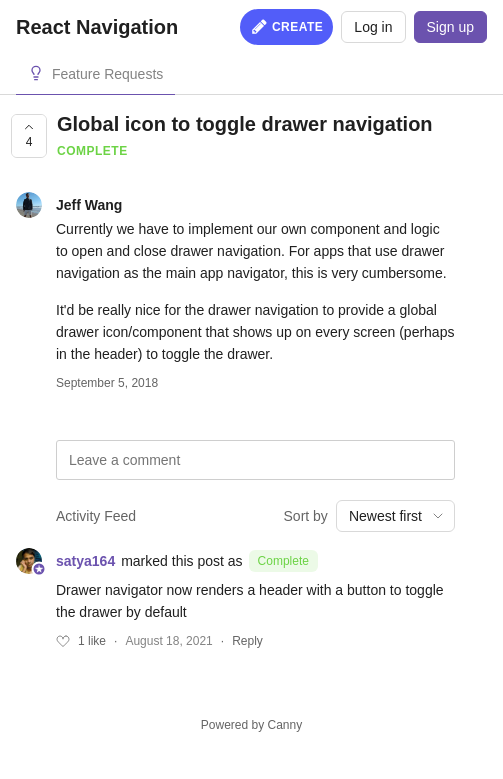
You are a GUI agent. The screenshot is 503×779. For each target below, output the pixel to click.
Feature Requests (107, 74)
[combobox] (395, 516)
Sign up (450, 27)
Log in (373, 27)
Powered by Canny (251, 725)
